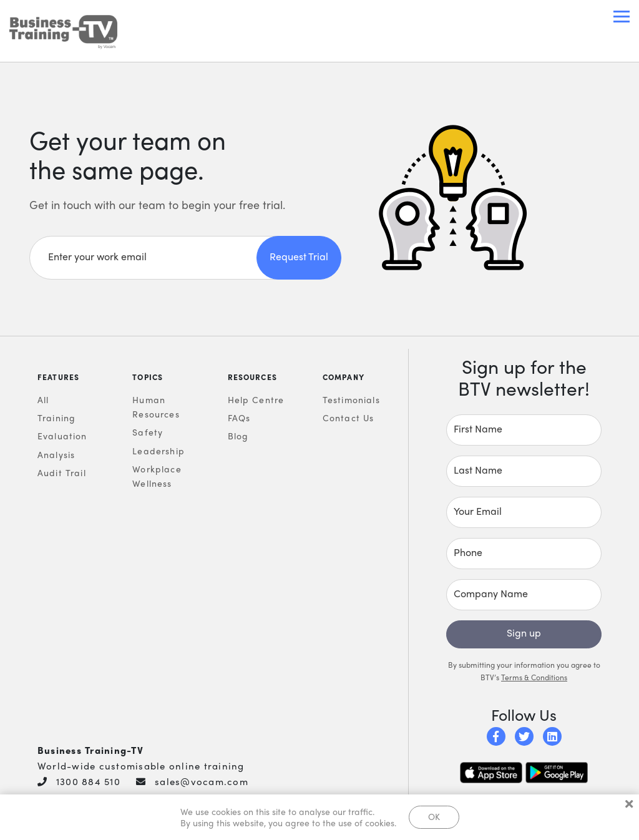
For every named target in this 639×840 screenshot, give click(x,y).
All (43, 400)
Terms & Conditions (534, 678)
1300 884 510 (88, 782)
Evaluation (62, 436)
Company (344, 378)
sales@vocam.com (202, 782)
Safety (148, 432)
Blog (238, 436)
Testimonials (351, 400)
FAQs (239, 418)
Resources (253, 378)
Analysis (56, 455)
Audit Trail (62, 473)
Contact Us (349, 418)
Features (58, 378)
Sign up (524, 633)
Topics (148, 378)
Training (56, 418)
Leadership (159, 451)
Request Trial (299, 257)
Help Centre (256, 400)
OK (434, 816)
